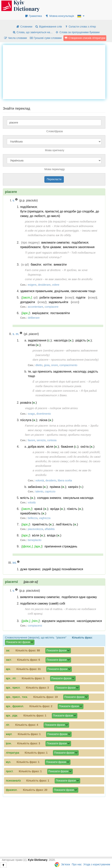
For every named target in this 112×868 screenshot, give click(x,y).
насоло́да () (63, 340)
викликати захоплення (79, 247)
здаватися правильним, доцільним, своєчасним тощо (58, 291)
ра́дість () (84, 340)
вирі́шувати (40, 313)
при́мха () (58, 487)
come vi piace (34, 279)
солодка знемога (49, 498)
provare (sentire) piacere (48, 350)
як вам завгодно (56, 279)
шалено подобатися (82, 221)
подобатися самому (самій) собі (43, 603)
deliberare (34, 318)
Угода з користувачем (97, 864)
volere (56, 285)
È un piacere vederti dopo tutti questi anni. (59, 382)
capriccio (50, 491)
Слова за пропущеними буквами (77, 32)
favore (32, 440)
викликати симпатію (55, 243)
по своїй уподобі (89, 452)
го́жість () (75, 509)
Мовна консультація (60, 16)
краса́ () (41, 509)
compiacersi (35, 626)
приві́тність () (43, 524)
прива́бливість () (33, 513)
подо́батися (28, 207)
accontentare (36, 307)
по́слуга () (29, 420)
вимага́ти (60, 265)
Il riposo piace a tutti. (38, 226)
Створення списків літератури (85, 38)
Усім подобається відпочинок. (74, 226)
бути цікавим (52, 247)
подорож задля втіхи (64, 408)
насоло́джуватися (89, 621)
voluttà (32, 502)
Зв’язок (66, 864)
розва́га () (28, 403)
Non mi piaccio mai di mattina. (44, 609)
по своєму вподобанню (51, 457)
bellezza (33, 518)
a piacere (38, 452)
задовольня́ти (58, 302)
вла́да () (54, 535)
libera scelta (65, 480)
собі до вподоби (78, 457)
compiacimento (68, 365)
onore (54, 365)
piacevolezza (36, 529)
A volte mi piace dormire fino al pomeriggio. (52, 231)
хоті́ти (47, 265)
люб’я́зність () (67, 524)
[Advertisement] (57, 72)
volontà (40, 480)
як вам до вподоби (80, 279)
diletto (39, 365)
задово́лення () (40, 340)
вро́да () (58, 509)
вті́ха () (34, 345)
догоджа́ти (28, 302)
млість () (28, 498)
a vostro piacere (43, 470)
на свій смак (68, 452)
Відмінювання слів (48, 27)
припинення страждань (61, 546)
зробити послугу (79, 435)
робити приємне (51, 298)
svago (31, 414)
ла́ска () (46, 420)
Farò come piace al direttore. (43, 270)
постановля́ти (60, 313)
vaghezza (45, 518)
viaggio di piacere (36, 408)
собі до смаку (78, 461)
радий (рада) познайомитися (63, 569)
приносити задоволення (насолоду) (75, 360)
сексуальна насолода (78, 498)
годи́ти (81, 298)
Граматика (33, 16)
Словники (24, 27)
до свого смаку (58, 461)
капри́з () (76, 487)
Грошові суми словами (46, 38)
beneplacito (35, 540)
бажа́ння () (70, 447)
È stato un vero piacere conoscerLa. (55, 391)
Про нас (77, 864)
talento (39, 491)
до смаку (53, 452)
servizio (41, 440)
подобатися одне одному (79, 597)
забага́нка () (38, 487)
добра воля (36, 447)
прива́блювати (30, 247)
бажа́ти (36, 265)
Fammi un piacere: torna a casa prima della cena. (56, 426)
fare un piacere (34, 435)
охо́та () (88, 447)
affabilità (50, 529)
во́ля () (52, 447)
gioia (47, 365)
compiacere (51, 307)
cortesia (52, 440)
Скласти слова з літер (80, 27)
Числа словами (15, 38)
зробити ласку (56, 435)
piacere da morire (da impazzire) (46, 221)
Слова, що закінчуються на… (32, 32)
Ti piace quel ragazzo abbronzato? (47, 253)
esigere (32, 285)
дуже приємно (30, 569)
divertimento (44, 414)
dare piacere (40, 360)
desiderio (51, 480)
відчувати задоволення (58, 621)
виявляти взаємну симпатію (40, 597)
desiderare (44, 285)
